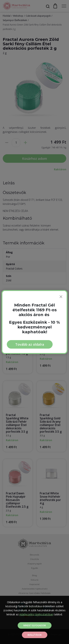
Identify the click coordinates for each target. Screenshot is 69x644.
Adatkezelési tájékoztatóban (36, 614)
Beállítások (35, 635)
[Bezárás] (61, 297)
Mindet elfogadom (35, 625)
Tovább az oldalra (30, 344)
